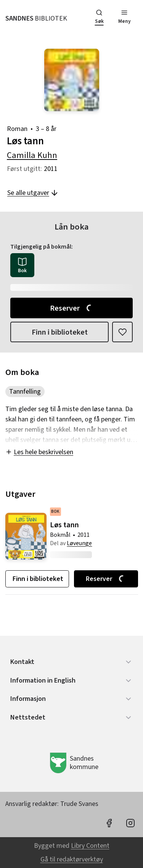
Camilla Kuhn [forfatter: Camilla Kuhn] (32, 155)
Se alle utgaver (33, 193)
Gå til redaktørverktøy (72, 859)
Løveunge (79, 543)
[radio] (22, 265)
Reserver (72, 308)
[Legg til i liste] (122, 332)
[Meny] (125, 18)
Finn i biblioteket (60, 332)
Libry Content (90, 846)
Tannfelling (25, 392)
